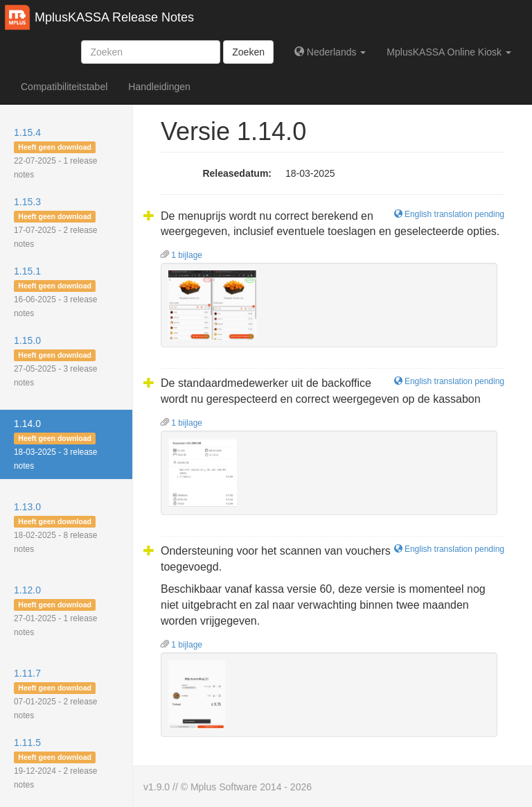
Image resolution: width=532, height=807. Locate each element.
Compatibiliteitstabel (64, 87)
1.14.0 (55, 444)
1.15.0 (55, 361)
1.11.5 (55, 763)
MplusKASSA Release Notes (114, 17)
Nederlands (330, 52)
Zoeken (248, 52)
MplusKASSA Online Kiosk (449, 52)
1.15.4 (55, 153)
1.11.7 (55, 694)
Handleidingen (159, 87)
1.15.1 (55, 292)
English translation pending (449, 214)
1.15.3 (55, 223)
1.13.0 (55, 528)
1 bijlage (181, 255)
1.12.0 (55, 611)
